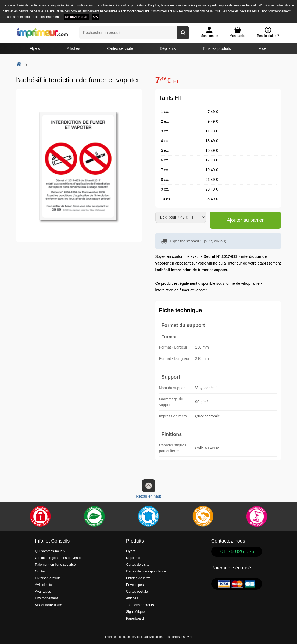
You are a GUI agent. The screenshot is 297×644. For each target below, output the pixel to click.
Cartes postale (137, 592)
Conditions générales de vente (58, 558)
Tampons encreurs (140, 605)
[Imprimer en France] (148, 516)
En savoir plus (76, 17)
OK (96, 17)
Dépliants (168, 48)
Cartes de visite (120, 48)
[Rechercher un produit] (183, 33)
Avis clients (43, 585)
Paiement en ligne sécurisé (55, 565)
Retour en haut (148, 489)
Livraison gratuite (48, 578)
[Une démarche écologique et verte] (94, 516)
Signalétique (135, 612)
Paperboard (135, 618)
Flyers (35, 48)
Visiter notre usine (49, 605)
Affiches (74, 48)
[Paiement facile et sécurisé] (40, 516)
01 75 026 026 (237, 551)
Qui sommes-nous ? (50, 551)
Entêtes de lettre (138, 578)
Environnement (46, 598)
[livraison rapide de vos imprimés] (203, 516)
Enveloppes (135, 585)
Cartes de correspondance (146, 571)
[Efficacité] (257, 516)
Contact (41, 571)
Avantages (43, 592)
